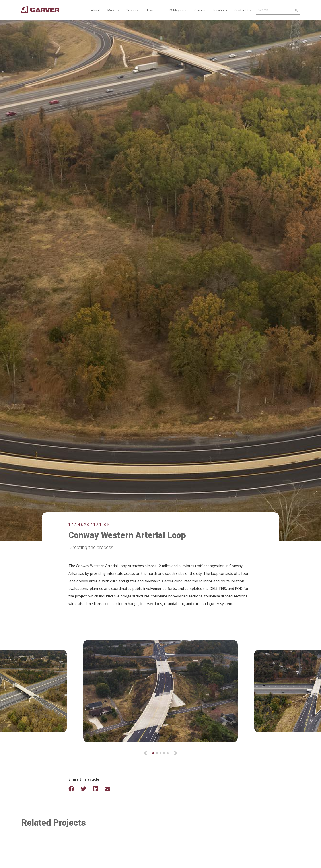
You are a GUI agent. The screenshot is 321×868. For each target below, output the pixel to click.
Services (132, 10)
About (96, 10)
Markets (113, 10)
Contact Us (243, 10)
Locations (220, 10)
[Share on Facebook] (74, 789)
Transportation (90, 525)
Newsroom (153, 10)
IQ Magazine (178, 10)
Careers (200, 10)
